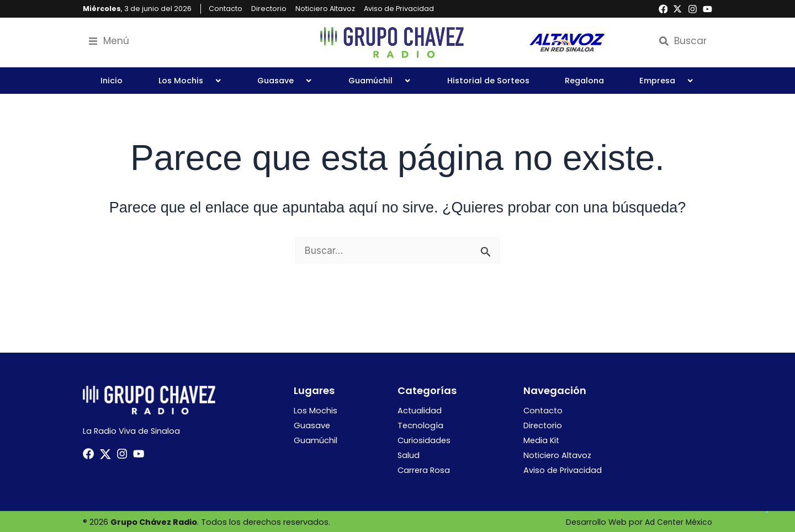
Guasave (285, 81)
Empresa (667, 81)
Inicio (112, 81)
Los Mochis (190, 81)
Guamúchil (380, 81)
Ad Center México (677, 521)
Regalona (584, 81)
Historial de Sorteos (488, 81)
